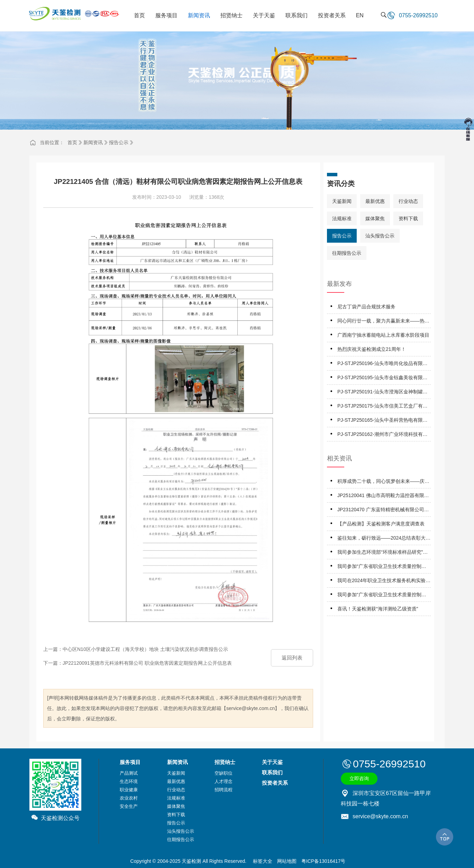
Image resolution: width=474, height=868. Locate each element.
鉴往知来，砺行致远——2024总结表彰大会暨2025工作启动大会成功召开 (384, 539)
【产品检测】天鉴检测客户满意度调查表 (381, 524)
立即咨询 (359, 778)
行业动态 (408, 201)
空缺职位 (224, 773)
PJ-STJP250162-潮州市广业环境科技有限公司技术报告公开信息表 (382, 435)
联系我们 (272, 772)
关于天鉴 (272, 762)
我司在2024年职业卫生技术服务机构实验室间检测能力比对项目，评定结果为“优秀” (384, 582)
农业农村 (129, 798)
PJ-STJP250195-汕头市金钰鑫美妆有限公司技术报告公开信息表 (382, 379)
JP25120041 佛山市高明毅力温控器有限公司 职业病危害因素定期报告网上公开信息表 (384, 497)
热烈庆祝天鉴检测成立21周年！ (372, 349)
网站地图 (287, 861)
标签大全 (263, 861)
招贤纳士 (225, 762)
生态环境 (129, 781)
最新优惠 (375, 201)
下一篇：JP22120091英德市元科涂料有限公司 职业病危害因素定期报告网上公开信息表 (138, 663)
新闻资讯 (93, 142)
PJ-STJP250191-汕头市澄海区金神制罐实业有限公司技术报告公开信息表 (382, 393)
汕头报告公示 (380, 236)
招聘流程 (224, 790)
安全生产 (129, 806)
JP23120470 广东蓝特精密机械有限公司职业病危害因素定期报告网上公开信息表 (383, 511)
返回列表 (292, 658)
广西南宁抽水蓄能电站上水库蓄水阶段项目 (383, 335)
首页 (72, 142)
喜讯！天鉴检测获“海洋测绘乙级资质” (378, 609)
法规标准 (342, 218)
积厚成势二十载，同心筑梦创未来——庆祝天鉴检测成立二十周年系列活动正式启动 (383, 482)
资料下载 (408, 218)
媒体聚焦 (375, 218)
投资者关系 (275, 783)
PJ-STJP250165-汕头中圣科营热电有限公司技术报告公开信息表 (382, 421)
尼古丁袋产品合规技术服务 (366, 307)
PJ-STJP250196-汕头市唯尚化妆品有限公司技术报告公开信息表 (382, 365)
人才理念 (224, 781)
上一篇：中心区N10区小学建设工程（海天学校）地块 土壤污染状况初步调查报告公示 (136, 649)
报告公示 (119, 142)
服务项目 (130, 762)
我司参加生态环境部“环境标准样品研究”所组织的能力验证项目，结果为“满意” (382, 553)
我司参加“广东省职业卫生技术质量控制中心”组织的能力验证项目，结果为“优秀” (382, 596)
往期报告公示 (347, 253)
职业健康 (129, 790)
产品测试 (129, 773)
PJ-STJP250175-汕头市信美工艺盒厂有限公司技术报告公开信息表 (382, 407)
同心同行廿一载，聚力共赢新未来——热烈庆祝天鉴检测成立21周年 (383, 322)
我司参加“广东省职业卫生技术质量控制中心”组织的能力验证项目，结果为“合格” (382, 567)
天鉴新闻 (342, 201)
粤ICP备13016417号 (323, 861)
